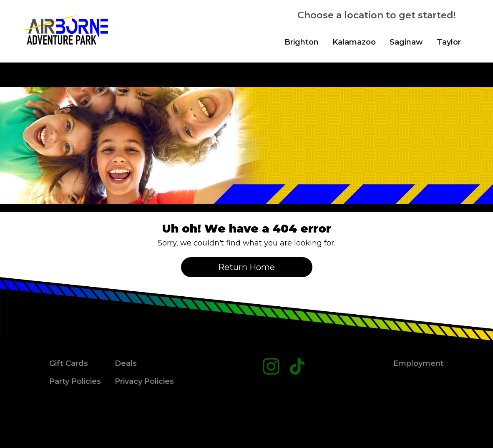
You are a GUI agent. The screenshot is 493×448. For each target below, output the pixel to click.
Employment (419, 363)
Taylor (449, 42)
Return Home (246, 267)
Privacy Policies (144, 381)
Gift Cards (69, 363)
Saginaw (406, 42)
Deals (126, 363)
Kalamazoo (354, 42)
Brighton (302, 42)
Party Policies (75, 381)
